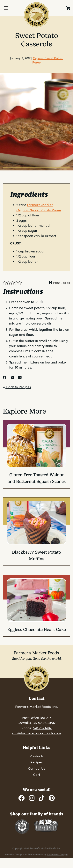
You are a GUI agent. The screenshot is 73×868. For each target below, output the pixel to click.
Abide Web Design (57, 854)
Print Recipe (62, 283)
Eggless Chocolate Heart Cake (37, 629)
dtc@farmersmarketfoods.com (36, 733)
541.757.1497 (42, 728)
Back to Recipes (17, 387)
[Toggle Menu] (6, 8)
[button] (5, 282)
